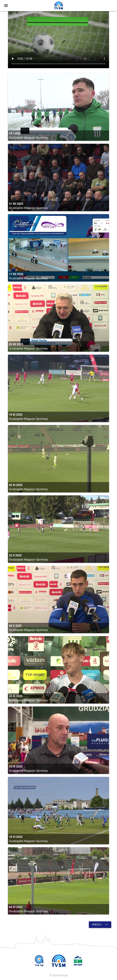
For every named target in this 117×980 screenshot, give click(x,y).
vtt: (58, 40)
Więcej (100, 925)
